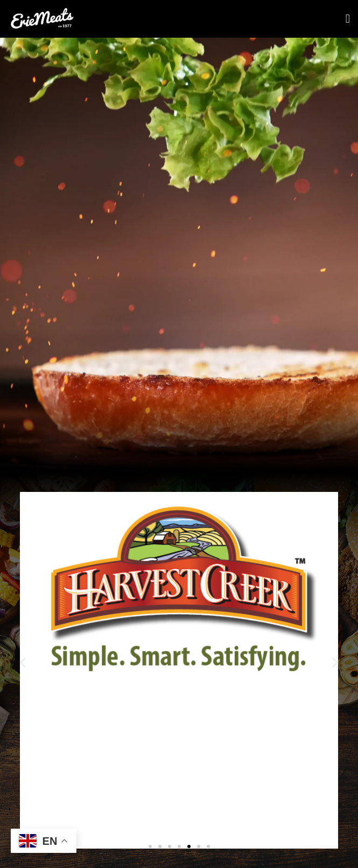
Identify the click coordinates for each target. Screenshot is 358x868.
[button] (23, 662)
